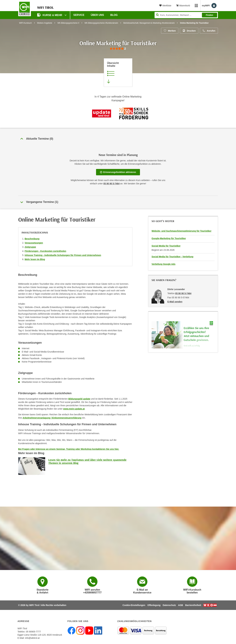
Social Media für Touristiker (166, 246)
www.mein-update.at (74, 409)
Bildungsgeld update (79, 399)
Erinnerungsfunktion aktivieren (118, 172)
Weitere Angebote (45, 23)
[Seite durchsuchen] (186, 15)
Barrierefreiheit (193, 605)
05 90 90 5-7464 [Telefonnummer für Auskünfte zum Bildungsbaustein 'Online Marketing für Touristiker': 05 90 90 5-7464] (111, 184)
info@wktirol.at (32, 638)
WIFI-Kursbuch (26, 23)
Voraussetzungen (34, 243)
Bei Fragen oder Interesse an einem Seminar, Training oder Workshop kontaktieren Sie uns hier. (69, 449)
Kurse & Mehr (50, 15)
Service (79, 15)
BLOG (114, 15)
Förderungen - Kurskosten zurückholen (45, 251)
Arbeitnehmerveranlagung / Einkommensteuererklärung (52, 418)
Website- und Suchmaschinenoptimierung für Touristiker (181, 231)
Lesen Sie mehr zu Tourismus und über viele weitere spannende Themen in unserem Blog (87, 461)
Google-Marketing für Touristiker (169, 238)
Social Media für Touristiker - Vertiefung (172, 257)
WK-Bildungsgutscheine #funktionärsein (101, 23)
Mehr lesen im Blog (35, 259)
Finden (210, 15)
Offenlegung (154, 605)
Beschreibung (32, 239)
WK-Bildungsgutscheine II (68, 23)
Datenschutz (169, 605)
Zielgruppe (30, 247)
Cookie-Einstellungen (134, 605)
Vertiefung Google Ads (163, 264)
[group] (118, 49)
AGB (181, 605)
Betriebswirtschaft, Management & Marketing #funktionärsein (149, 23)
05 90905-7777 (33, 632)
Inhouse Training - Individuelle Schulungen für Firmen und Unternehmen (63, 255)
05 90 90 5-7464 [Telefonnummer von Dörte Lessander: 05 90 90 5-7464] (183, 293)
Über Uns (97, 15)
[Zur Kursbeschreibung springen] (118, 73)
